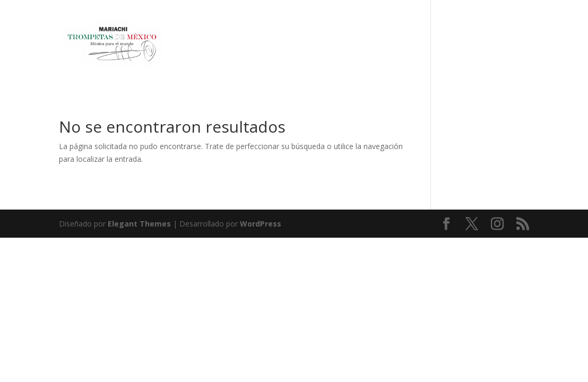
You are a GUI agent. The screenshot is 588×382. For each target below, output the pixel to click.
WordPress (261, 224)
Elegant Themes (139, 224)
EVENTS (485, 45)
